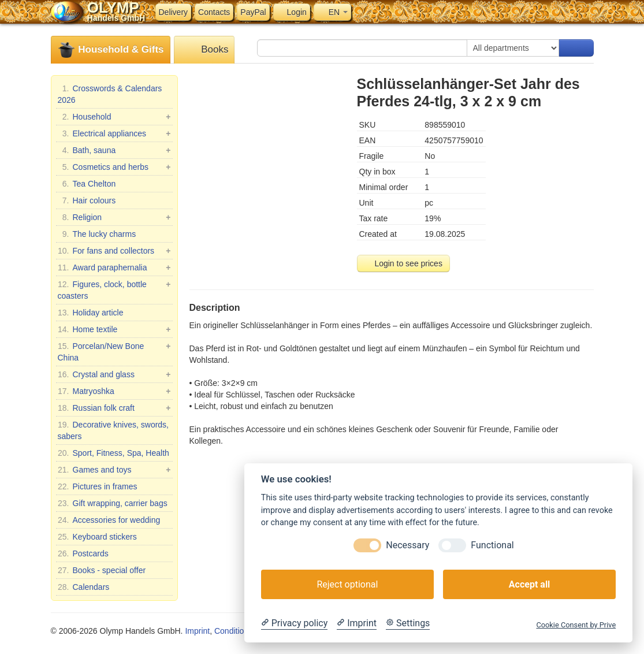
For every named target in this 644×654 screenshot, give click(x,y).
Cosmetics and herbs (114, 167)
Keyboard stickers (97, 537)
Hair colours (87, 200)
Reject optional (347, 584)
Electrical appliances (114, 133)
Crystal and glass (114, 374)
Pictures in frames (98, 486)
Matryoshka (114, 391)
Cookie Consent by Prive (576, 625)
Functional (492, 545)
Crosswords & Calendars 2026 (110, 94)
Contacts (214, 12)
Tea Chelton (87, 184)
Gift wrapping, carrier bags (113, 503)
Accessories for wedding (109, 520)
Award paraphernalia (114, 267)
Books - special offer (102, 570)
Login (292, 12)
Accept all (529, 584)
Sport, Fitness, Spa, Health (113, 453)
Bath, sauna (114, 150)
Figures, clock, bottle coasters (114, 289)
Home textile (114, 329)
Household (114, 117)
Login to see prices (403, 263)
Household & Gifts (111, 50)
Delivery (174, 12)
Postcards (83, 553)
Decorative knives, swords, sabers (113, 430)
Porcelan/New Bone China (114, 351)
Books (204, 50)
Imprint (197, 631)
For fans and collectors (114, 251)
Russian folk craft (114, 408)
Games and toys (114, 470)
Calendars (84, 587)
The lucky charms (97, 234)
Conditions (233, 631)
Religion (114, 217)
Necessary (407, 545)
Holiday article (91, 313)
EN (332, 12)
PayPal (253, 12)
